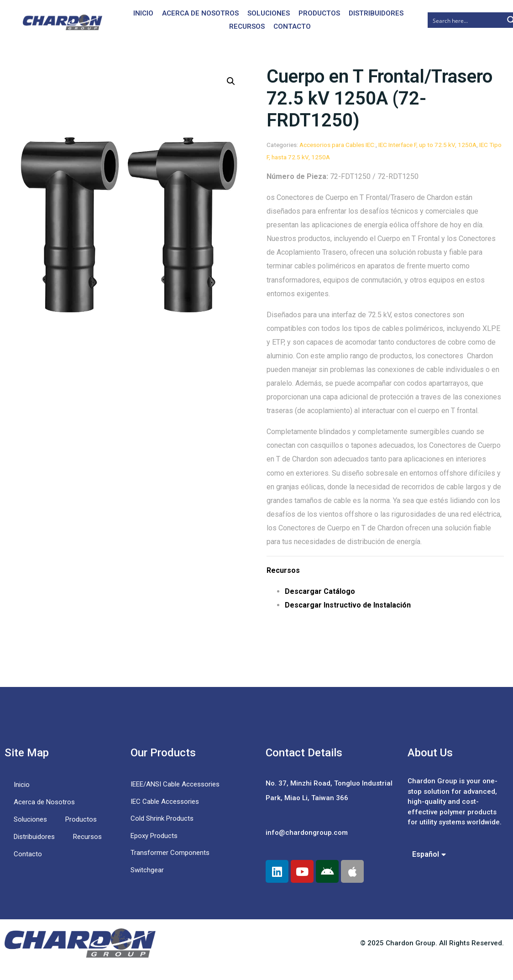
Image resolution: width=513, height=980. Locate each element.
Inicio (143, 13)
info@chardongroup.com (307, 833)
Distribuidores (376, 13)
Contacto (292, 26)
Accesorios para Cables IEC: (338, 145)
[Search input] (466, 20)
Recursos (247, 26)
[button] (231, 81)
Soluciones (269, 13)
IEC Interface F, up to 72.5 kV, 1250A (427, 145)
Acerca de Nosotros (200, 13)
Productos (319, 13)
